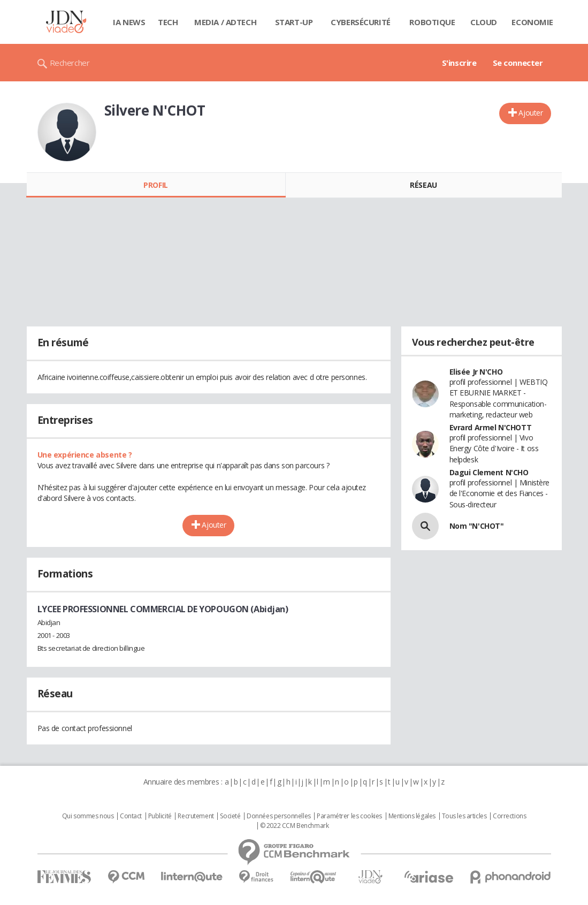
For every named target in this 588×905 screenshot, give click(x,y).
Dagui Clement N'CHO (489, 472)
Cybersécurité (361, 22)
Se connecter (518, 63)
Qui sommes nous (88, 816)
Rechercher (70, 63)
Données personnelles (279, 816)
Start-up (294, 22)
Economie (532, 22)
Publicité (160, 816)
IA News (129, 22)
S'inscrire (459, 63)
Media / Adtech (225, 22)
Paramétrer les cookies (349, 816)
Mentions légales (412, 816)
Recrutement (196, 816)
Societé (230, 816)
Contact (131, 816)
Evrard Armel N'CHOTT (491, 427)
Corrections (509, 816)
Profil (155, 185)
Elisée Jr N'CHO (476, 372)
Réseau (423, 185)
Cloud (484, 22)
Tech (168, 22)
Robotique (432, 22)
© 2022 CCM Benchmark (295, 826)
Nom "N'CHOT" (477, 526)
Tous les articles (464, 816)
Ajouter (530, 113)
